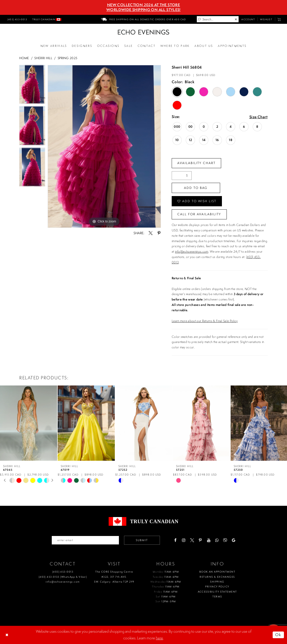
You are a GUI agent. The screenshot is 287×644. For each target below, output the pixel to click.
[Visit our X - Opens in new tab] (192, 540)
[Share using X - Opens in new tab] (151, 233)
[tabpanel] (32, 86)
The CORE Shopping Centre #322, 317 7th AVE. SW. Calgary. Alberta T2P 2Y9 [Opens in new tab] (114, 577)
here (159, 638)
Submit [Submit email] (142, 540)
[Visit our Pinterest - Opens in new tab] (200, 540)
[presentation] (29, 423)
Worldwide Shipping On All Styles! (143, 10)
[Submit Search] (199, 19)
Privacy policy (217, 587)
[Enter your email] (85, 540)
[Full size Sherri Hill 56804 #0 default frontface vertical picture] (104, 146)
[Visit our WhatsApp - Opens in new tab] (217, 540)
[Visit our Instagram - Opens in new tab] (184, 540)
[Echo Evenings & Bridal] (143, 32)
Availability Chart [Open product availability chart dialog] (196, 163)
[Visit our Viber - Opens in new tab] (225, 540)
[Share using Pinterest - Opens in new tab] (159, 233)
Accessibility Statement (217, 592)
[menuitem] (17, 19)
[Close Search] (236, 19)
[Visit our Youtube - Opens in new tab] (208, 540)
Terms (217, 597)
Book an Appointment (217, 572)
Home (24, 58)
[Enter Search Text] (218, 19)
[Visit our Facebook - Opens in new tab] (175, 540)
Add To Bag (196, 188)
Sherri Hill (43, 58)
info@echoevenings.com (192, 251)
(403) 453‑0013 (63, 572)
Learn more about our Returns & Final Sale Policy (205, 321)
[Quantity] (182, 176)
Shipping (217, 582)
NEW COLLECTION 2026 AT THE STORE (143, 5)
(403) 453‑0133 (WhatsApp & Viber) (63, 577)
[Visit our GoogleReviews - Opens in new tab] (234, 540)
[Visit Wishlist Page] (266, 19)
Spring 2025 (68, 58)
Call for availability (199, 214)
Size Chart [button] (258, 117)
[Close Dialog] (7, 635)
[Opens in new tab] (175, 46)
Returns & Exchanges (217, 577)
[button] (279, 19)
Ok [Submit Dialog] (278, 635)
